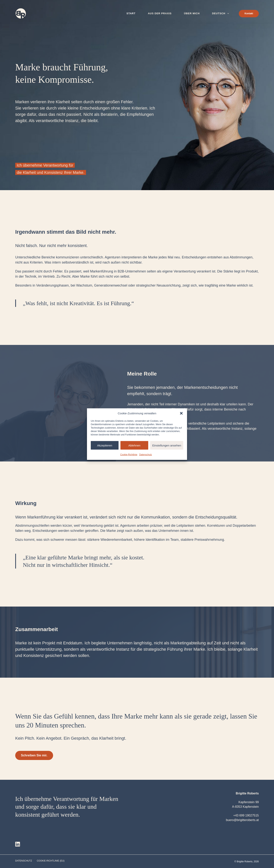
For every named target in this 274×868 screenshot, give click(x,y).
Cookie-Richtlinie (129, 455)
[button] (181, 413)
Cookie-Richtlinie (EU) (51, 861)
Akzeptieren (105, 445)
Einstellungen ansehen (167, 445)
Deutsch (221, 14)
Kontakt (249, 14)
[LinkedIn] (18, 844)
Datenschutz (146, 455)
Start (131, 13)
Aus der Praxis (160, 13)
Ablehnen (134, 445)
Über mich (192, 13)
